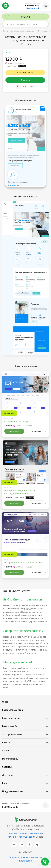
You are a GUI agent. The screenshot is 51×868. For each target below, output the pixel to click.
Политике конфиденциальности (25, 833)
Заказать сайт (33, 8)
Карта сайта (26, 861)
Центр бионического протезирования (23, 562)
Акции (6, 751)
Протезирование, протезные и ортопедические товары (20, 492)
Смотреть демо (25, 73)
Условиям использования (22, 837)
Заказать (25, 80)
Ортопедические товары (17, 421)
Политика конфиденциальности (26, 857)
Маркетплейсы (10, 759)
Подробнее (36, 431)
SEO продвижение (12, 734)
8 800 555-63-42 (33, 6)
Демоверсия (14, 431)
